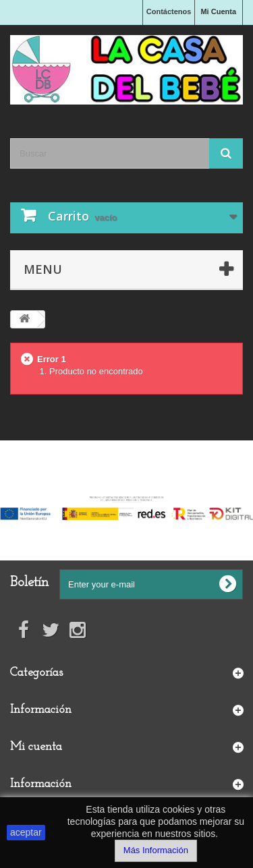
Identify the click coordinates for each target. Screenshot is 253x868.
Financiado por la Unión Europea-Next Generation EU (126, 487)
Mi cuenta (36, 747)
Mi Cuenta (218, 11)
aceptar (26, 832)
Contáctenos (169, 11)
